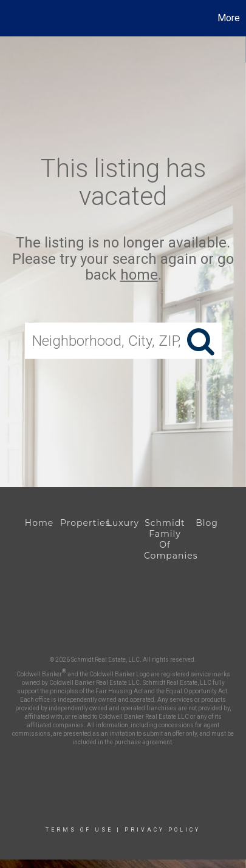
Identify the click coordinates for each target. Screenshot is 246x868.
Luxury (123, 523)
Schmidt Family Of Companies (165, 539)
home (139, 275)
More (229, 18)
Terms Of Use (79, 830)
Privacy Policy (162, 830)
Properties (81, 523)
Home (39, 523)
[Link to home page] (11, 18)
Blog (207, 523)
